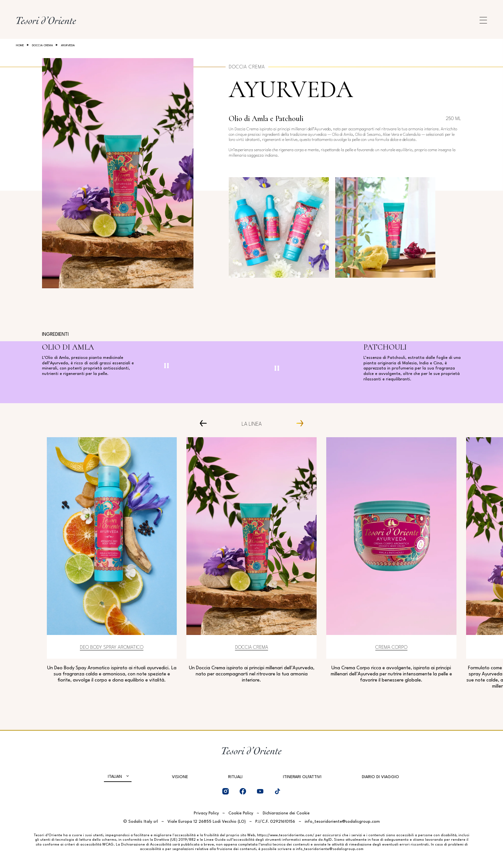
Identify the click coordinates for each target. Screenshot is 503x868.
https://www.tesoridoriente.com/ (286, 835)
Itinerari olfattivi (302, 777)
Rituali (235, 777)
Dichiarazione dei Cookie (286, 813)
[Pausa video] (166, 366)
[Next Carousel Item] (297, 423)
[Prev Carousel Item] (206, 423)
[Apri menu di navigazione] (483, 20)
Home (20, 45)
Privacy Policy (206, 813)
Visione (180, 777)
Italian (115, 777)
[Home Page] (46, 20)
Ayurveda (291, 89)
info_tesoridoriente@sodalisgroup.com (342, 822)
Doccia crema (43, 45)
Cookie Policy (241, 813)
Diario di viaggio (380, 777)
